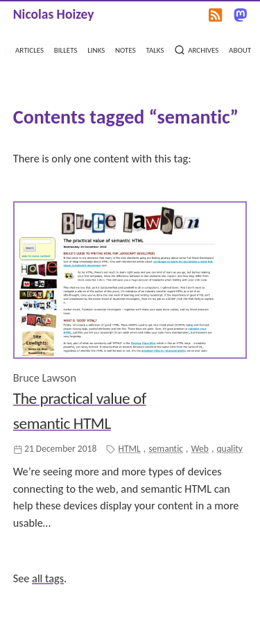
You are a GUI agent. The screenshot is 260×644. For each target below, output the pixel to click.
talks (155, 49)
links (96, 49)
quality (229, 449)
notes (125, 49)
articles (29, 49)
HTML (129, 449)
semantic (166, 449)
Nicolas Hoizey (54, 14)
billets (66, 49)
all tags (48, 578)
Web (199, 449)
